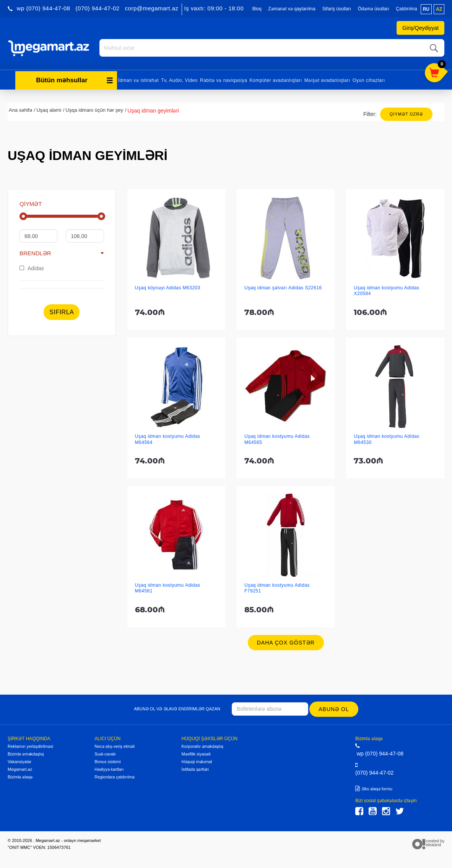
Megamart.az (20, 768)
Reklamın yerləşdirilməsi (30, 746)
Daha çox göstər (286, 642)
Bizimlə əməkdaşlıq (26, 753)
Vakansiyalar (20, 761)
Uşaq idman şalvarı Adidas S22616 (283, 287)
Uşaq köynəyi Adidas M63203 (168, 287)
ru (426, 9)
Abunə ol (334, 708)
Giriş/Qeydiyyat (420, 28)
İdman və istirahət (138, 80)
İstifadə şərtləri (195, 768)
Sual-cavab (105, 753)
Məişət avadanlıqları (327, 80)
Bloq (257, 9)
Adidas (32, 268)
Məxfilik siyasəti (196, 753)
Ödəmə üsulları (374, 9)
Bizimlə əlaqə (20, 776)
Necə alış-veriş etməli (115, 746)
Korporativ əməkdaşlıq (202, 746)
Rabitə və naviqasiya (224, 80)
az (439, 9)
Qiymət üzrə (406, 113)
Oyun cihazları (369, 80)
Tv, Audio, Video (179, 80)
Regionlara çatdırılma (115, 776)
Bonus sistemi (107, 761)
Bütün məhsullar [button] (75, 79)
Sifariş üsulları (337, 9)
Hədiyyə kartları (109, 768)
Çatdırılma (406, 9)
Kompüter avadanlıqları (276, 80)
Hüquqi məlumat (197, 761)
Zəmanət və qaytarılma (292, 9)
